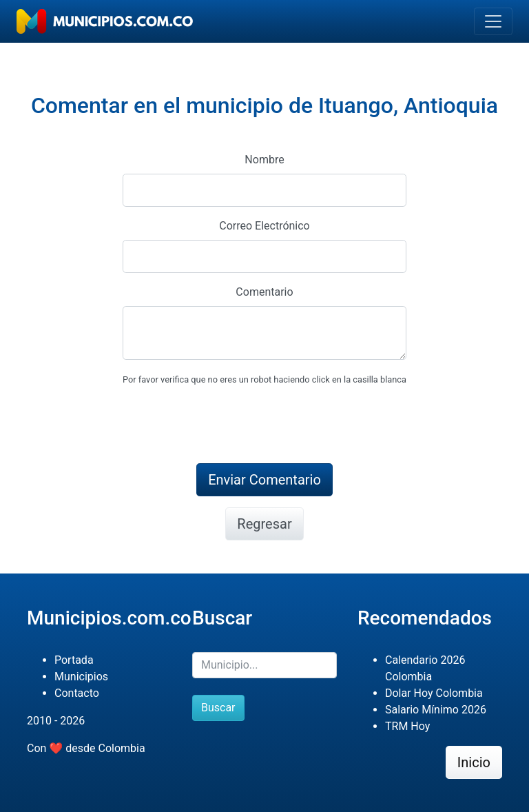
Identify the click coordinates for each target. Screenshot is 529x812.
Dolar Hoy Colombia (434, 693)
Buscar (218, 708)
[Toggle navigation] (493, 21)
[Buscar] (264, 665)
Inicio (474, 762)
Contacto (77, 693)
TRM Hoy (407, 726)
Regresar (264, 524)
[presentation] (227, 425)
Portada (74, 660)
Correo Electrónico (264, 226)
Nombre (264, 160)
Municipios (81, 677)
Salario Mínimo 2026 (436, 710)
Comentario (264, 292)
